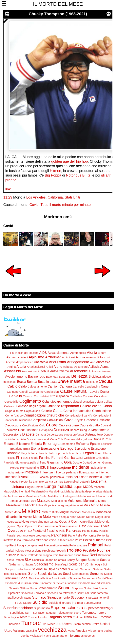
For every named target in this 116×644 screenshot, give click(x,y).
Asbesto (68, 367)
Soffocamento (48, 588)
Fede (79, 453)
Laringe (58, 482)
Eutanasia (12, 453)
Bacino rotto (37, 376)
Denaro (75, 430)
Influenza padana (65, 472)
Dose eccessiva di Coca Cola (45, 439)
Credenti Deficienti (97, 420)
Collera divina (91, 406)
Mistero (31, 511)
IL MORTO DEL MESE (58, 4)
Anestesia (41, 362)
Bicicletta (95, 376)
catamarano (59, 636)
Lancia (49, 482)
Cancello (78, 387)
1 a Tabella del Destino (24, 353)
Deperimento (100, 430)
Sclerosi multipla (43, 569)
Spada (103, 588)
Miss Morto (91, 505)
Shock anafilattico (40, 578)
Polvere (20, 551)
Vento (72, 631)
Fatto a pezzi (57, 453)
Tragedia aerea (60, 617)
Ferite (98, 453)
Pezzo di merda (94, 540)
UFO (59, 624)
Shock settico (60, 578)
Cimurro (28, 396)
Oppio (21, 526)
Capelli (24, 392)
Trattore (78, 617)
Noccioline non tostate (44, 522)
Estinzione (98, 448)
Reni (93, 555)
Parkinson (59, 535)
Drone (97, 439)
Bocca (21, 382)
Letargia (85, 482)
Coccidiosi (101, 396)
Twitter (50, 624)
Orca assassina (48, 526)
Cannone (13, 392)
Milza (40, 505)
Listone (39, 487)
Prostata (90, 550)
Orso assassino (68, 526)
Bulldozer (92, 382)
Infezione (32, 472)
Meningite (90, 501)
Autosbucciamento (100, 371)
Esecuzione (50, 448)
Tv (44, 624)
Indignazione (16, 472)
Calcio (12, 386)
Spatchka (14, 593)
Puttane (22, 555)
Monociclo (88, 512)
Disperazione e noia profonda (65, 435)
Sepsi (67, 574)
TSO (34, 613)
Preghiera (48, 551)
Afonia (92, 353)
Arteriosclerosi (36, 367)
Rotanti (19, 560)
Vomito (25, 636)
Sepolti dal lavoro (50, 574)
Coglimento (30, 401)
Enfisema (82, 444)
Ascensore (81, 367)
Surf (28, 613)
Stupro (27, 603)
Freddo (34, 458)
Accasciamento (59, 353)
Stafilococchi (15, 598)
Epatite (95, 444)
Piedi (12, 545)
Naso (73, 517)
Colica (108, 402)
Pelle (79, 536)
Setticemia (11, 578)
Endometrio (68, 444)
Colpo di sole (32, 411)
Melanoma (75, 501)
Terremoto (89, 612)
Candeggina (92, 387)
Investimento (28, 477)
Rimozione (105, 555)
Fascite (43, 453)
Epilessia (107, 444)
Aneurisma (57, 362)
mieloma (74, 635)
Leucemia (99, 481)
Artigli (49, 367)
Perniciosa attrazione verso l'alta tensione (48, 540)
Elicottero (23, 444)
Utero (8, 631)
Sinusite (14, 588)
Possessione (33, 551)
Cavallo (94, 392)
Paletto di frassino (45, 531)
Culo (42, 425)
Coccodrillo (11, 402)
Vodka (108, 631)
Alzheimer (53, 357)
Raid (56, 555)
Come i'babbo (14, 416)
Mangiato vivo (27, 501)
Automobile (79, 371)
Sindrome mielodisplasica (95, 583)
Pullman (10, 555)
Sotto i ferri (91, 588)
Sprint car (83, 593)
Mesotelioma (15, 505)
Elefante (9, 444)
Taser (41, 613)
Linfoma (18, 487)
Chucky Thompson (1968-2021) (58, 14)
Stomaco (39, 597)
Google (77, 463)
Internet (104, 472)
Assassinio (12, 371)
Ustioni (105, 624)
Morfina (28, 517)
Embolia (36, 444)
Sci (105, 564)
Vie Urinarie (96, 631)
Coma (58, 411)
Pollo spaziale (78, 545)
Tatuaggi (51, 613)
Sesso (108, 574)
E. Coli (106, 439)
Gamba (69, 458)
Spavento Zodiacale (34, 593)
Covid (34, 205)
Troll (95, 617)
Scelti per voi (79, 564)
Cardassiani (52, 392)
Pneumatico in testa (56, 545)
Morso (38, 517)
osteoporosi (88, 636)
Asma (104, 367)
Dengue (85, 430)
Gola (68, 462)
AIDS (43, 353)
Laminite (38, 482)
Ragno (48, 555)
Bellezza (79, 376)
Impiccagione (60, 467)
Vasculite (31, 631)
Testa (23, 617)
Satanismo (17, 564)
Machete (99, 487)
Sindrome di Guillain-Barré (22, 583)
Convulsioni (55, 420)
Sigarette (75, 578)
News (25, 521)
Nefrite (90, 517)
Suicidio (40, 602)
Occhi (75, 521)
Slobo (33, 588)
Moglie (64, 512)
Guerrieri (96, 463)
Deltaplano (46, 430)
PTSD (28, 531)
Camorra (66, 386)
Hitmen (56, 171)
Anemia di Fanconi (98, 357)
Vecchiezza (52, 630)
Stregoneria (79, 597)
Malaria (69, 491)
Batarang (65, 377)
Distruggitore (94, 434)
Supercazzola (92, 603)
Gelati (79, 458)
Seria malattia (81, 574)
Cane (105, 386)
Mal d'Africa (56, 491)
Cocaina (88, 396)
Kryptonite (26, 482)
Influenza (46, 472)
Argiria (12, 367)
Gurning (107, 463)
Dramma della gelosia (78, 439)
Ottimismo (94, 526)
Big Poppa (53, 175)
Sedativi (98, 569)
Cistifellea (76, 396)
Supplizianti (17, 613)
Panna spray (90, 531)
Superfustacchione (18, 608)
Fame (34, 453)
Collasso (10, 406)
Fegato (88, 453)
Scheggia (96, 564)
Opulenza (31, 526)
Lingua (29, 487)
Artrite (58, 367)
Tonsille (42, 617)
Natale (81, 517)
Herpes (15, 468)
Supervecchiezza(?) (98, 608)
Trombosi (106, 617)
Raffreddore (35, 555)
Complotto (39, 420)
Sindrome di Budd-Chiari (97, 578)
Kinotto (14, 482)
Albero (102, 353)
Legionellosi (71, 482)
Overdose (15, 531)
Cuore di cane (69, 425)
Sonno (64, 588)
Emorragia (51, 444)
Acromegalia (78, 353)
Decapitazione (28, 430)
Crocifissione (30, 425)
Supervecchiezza (67, 608)
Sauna (29, 564)
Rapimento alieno (70, 555)
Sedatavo (86, 569)
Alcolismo (13, 357)
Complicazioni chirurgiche (44, 415)
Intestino (11, 477)
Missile (105, 505)
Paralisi (104, 531)
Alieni (24, 357)
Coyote (79, 420)
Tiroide (32, 617)
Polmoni (95, 545)
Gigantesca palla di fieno (31, 463)
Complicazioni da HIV (79, 416)
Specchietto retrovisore (61, 593)
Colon (107, 406)
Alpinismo (36, 357)
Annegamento (78, 362)
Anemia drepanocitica (19, 362)
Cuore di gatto (90, 425)
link (8, 189)
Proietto (74, 550)
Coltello (47, 411)
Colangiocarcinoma (56, 401)
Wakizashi (37, 636)
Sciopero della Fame (18, 569)
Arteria (21, 367)
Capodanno (36, 392)
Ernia (27, 449)
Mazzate (44, 501)
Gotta (86, 463)
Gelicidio (89, 458)
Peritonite (89, 535)
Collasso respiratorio (63, 406)
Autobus (43, 371)
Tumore (31, 623)
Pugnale (104, 550)
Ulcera (67, 624)
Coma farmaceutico (77, 411)
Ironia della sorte (76, 477)
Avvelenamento (16, 376)
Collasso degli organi (31, 406)
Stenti (28, 598)
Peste (79, 540)
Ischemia (96, 477)
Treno (88, 617)
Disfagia (41, 435)
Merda (102, 501)
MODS (88, 487)
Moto (47, 517)
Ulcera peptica (82, 624)
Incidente (81, 467)
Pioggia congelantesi (30, 545)
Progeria (61, 551)
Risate (10, 560)
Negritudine (103, 517)
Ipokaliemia (57, 477)
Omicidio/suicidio (91, 522)
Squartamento (99, 593)
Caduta (106, 381)
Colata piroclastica (82, 402)
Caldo (23, 386)
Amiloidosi (68, 357)
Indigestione (98, 468)
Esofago (67, 448)
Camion (53, 386)
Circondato (41, 396)
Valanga (19, 631)
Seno (32, 574)
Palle (62, 531)
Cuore (52, 425)
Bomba (32, 382)
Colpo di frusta (14, 411)
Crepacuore (13, 425)
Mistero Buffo (50, 512)
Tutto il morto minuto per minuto (66, 205)
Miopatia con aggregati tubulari (63, 505)
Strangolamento (58, 597)
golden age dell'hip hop (70, 161)
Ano (93, 362)
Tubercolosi (13, 624)
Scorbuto (74, 569)
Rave (86, 555)
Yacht (48, 636)
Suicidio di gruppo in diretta (66, 603)
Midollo (30, 505)
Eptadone (16, 449)
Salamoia (60, 560)
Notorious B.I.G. (79, 175)
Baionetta (52, 377)
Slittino (24, 588)
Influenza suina (87, 472)
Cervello (15, 396)
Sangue (81, 560)
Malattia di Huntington (62, 496)
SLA (28, 560)
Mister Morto (13, 512)
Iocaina (44, 477)
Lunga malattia (58, 486)
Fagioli (26, 453)
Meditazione (59, 501)
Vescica (82, 631)
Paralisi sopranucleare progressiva (29, 536)
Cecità (105, 392)
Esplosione (82, 448)
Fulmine (45, 458)
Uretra (95, 624)
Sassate (93, 560)
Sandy (71, 560)
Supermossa (42, 608)
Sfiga (23, 578)
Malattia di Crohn (37, 496)
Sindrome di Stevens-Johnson (59, 583)
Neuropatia (14, 522)
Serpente (97, 574)
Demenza (61, 430)
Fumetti (57, 458)
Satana (105, 560)
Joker (107, 477)
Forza (25, 458)
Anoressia (103, 362)
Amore (81, 357)
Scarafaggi (61, 564)
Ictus (44, 467)
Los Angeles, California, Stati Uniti (53, 197)
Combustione (101, 411)
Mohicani (75, 512)
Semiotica (21, 574)
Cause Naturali (74, 391)
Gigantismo (55, 462)
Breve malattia (71, 381)
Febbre (70, 453)
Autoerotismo (59, 371)
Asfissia (94, 367)
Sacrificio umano (43, 560)
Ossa (83, 526)
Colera (99, 402)
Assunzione (29, 371)
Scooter (62, 569)
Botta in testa (47, 382)
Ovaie (105, 526)
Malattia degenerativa (88, 491)
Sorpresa (77, 588)
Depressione (12, 434)
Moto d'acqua (60, 517)
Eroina (35, 448)
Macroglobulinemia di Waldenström (26, 491)
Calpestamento (37, 387)
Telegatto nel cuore (69, 613)
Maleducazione (86, 496)
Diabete (28, 434)
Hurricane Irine (29, 468)
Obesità (65, 521)
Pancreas (74, 531)
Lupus (78, 487)
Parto (71, 536)
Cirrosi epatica (59, 396)
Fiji (18, 458)
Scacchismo (44, 564)
